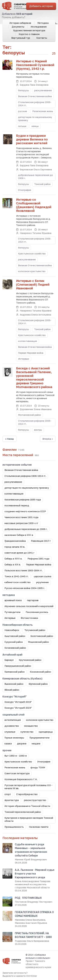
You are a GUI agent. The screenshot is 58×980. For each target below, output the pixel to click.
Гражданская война (15, 541)
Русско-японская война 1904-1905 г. (25, 588)
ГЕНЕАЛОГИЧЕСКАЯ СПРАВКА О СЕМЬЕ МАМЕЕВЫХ (34, 914)
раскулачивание (43, 90)
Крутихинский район (30, 660)
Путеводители (12, 612)
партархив (33, 600)
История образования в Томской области (27, 806)
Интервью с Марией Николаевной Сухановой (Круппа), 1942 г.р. (35, 65)
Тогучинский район (35, 630)
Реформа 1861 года (38, 559)
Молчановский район (30, 415)
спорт (8, 794)
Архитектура (12, 800)
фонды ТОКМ (38, 767)
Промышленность (14, 827)
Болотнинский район (42, 636)
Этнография (25, 190)
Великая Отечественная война (35, 96)
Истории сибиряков (20, 23)
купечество (27, 732)
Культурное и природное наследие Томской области (29, 819)
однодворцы (46, 732)
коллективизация (28, 341)
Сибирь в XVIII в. (13, 559)
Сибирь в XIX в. (13, 565)
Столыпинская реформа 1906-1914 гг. (35, 104)
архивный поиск (13, 600)
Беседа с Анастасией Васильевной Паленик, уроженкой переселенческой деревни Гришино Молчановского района (34, 377)
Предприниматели (39, 738)
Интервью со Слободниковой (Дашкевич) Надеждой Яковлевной (34, 205)
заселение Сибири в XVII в (19, 535)
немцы (35, 126)
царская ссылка (43, 576)
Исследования (39, 27)
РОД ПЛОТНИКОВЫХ (28, 898)
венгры (38, 430)
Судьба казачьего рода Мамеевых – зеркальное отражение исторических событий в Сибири (31, 850)
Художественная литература (29, 30)
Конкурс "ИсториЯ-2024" (18, 708)
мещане (36, 744)
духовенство (12, 726)
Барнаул (9, 660)
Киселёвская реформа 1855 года (23, 500)
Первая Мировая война (31, 353)
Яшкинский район (14, 684)
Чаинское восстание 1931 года (21, 517)
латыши (22, 126)
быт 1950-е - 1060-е (16, 756)
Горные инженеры (14, 738)
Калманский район (15, 672)
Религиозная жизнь (43, 111)
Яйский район (12, 690)
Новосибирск (12, 630)
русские (23, 111)
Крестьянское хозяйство (32, 254)
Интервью (24, 359)
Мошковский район (38, 642)
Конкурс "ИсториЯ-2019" (18, 702)
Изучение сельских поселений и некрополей (29, 606)
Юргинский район (38, 684)
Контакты (42, 38)
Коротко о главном (29, 34)
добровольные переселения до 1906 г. (35, 177)
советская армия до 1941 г (19, 553)
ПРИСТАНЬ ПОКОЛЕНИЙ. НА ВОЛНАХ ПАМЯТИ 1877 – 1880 (33, 935)
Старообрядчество (27, 794)
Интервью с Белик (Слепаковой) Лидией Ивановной (33, 284)
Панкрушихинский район (18, 666)
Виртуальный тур (21, 38)
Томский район (42, 184)
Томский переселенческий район (23, 812)
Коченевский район (15, 648)
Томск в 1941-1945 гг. (17, 576)
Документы (18, 27)
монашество (31, 726)
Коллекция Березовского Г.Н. (21, 779)
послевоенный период (17, 505)
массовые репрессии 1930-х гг (21, 523)
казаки (8, 744)
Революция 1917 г (41, 541)
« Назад (9, 439)
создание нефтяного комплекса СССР (25, 511)
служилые (10, 732)
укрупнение (42, 582)
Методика (43, 23)
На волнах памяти (39, 827)
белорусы (24, 90)
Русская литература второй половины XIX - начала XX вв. (28, 787)
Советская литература (17, 773)
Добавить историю (41, 6)
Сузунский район (14, 642)
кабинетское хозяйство (18, 582)
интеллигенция (13, 720)
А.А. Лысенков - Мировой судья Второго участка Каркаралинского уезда (35, 874)
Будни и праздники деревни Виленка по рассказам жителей (32, 139)
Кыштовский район (15, 636)
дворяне (22, 744)
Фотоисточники (29, 618)
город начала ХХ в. (15, 547)
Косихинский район (40, 672)
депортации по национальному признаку (35, 119)
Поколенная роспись (37, 612)
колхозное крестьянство (32, 271)
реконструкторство (35, 800)
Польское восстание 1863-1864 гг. (24, 570)
